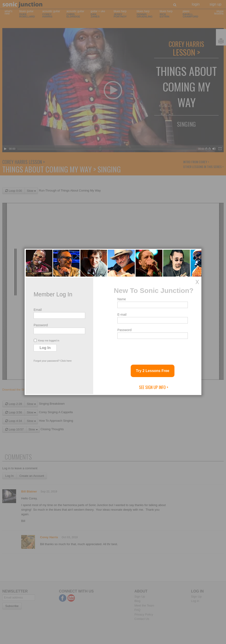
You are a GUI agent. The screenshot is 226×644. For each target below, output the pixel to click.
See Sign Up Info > (154, 387)
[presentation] (152, 350)
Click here (66, 361)
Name (122, 299)
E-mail (122, 315)
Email (38, 310)
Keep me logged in (47, 340)
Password (41, 325)
